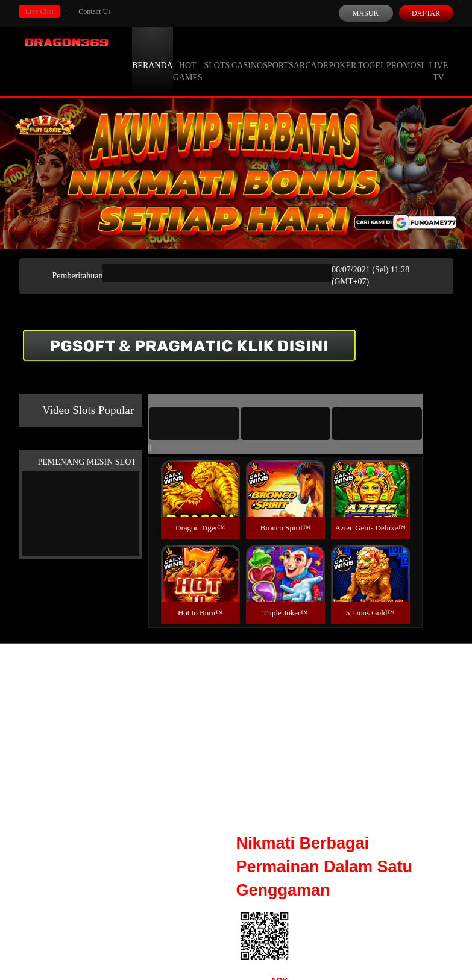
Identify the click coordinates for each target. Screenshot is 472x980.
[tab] (194, 424)
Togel (372, 54)
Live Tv (438, 60)
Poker (342, 54)
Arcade (311, 54)
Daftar (426, 13)
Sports (278, 54)
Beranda (153, 54)
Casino (247, 54)
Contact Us (95, 11)
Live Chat (40, 11)
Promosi (405, 54)
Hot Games (188, 60)
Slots (217, 54)
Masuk (366, 13)
